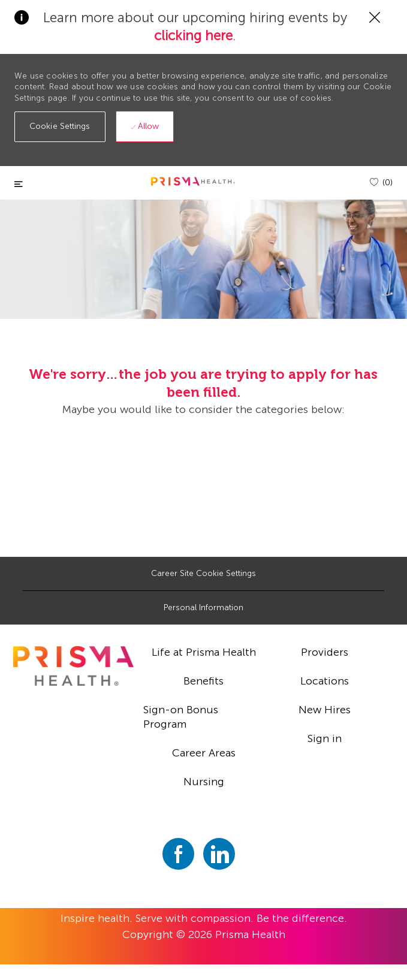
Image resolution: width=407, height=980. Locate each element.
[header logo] (193, 181)
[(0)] (381, 183)
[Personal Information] (203, 608)
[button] (60, 127)
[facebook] (178, 854)
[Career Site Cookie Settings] (203, 574)
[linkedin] (219, 854)
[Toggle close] (19, 184)
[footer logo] (73, 666)
